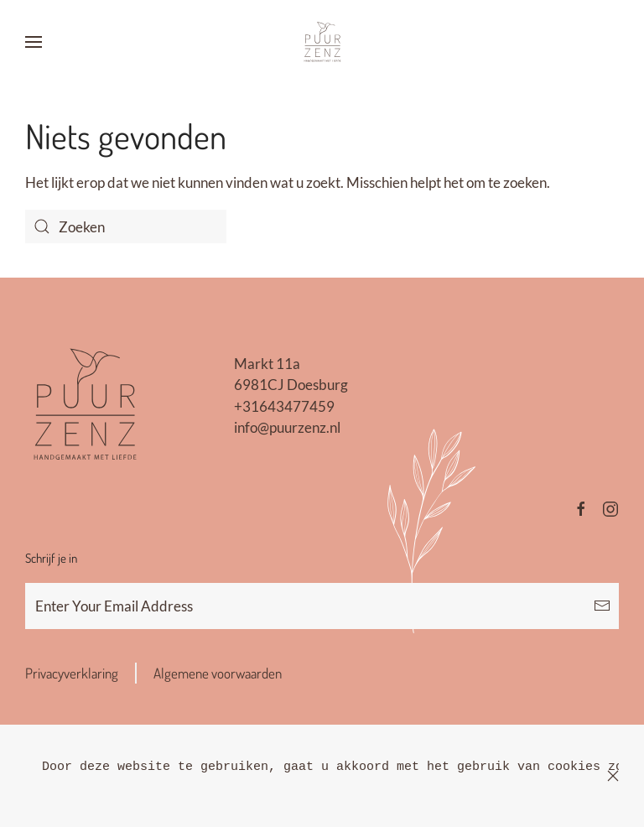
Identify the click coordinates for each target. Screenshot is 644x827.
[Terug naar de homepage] (322, 42)
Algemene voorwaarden (218, 673)
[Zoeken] (126, 226)
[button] (34, 42)
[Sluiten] (613, 776)
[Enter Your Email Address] (322, 606)
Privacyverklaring (72, 673)
